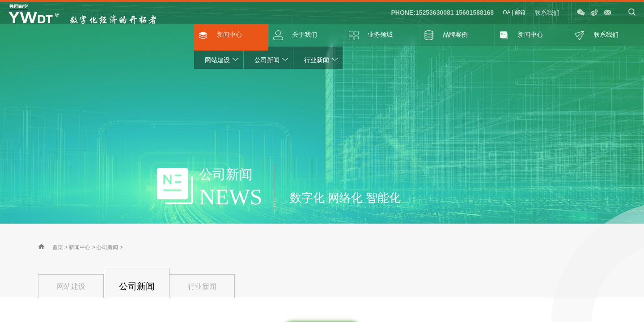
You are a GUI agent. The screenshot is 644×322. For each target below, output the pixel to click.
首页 (58, 247)
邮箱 (520, 13)
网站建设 (217, 60)
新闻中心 (80, 247)
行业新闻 (317, 60)
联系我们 (547, 13)
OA (506, 13)
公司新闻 (267, 60)
